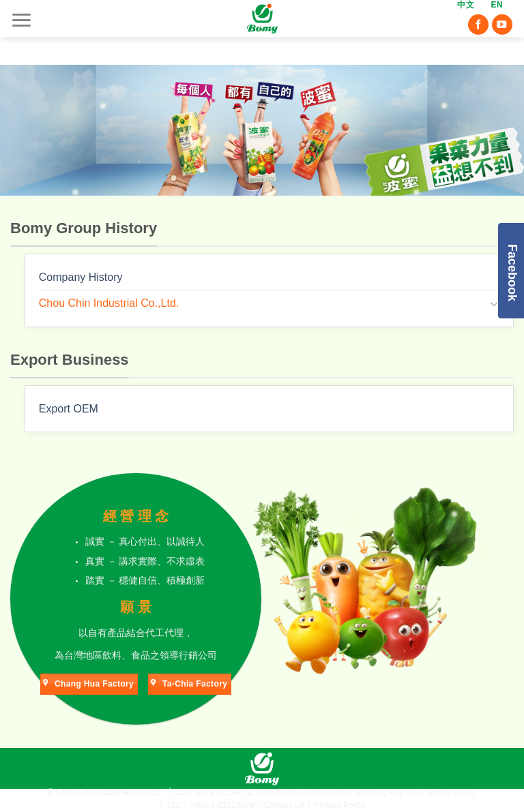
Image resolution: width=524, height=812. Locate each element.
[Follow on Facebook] (478, 26)
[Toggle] (494, 303)
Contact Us (284, 805)
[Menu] (21, 20)
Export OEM (69, 409)
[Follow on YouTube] (502, 26)
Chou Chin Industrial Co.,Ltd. (109, 303)
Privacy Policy (339, 805)
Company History (81, 277)
